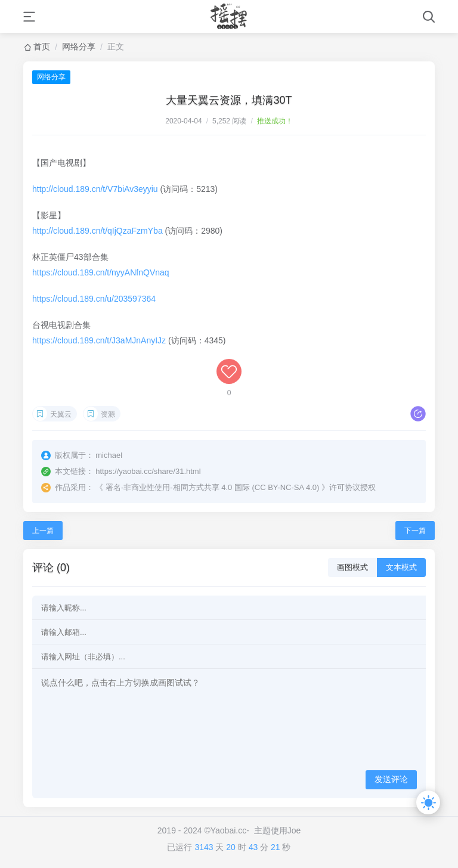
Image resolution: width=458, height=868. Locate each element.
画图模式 (352, 567)
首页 (42, 46)
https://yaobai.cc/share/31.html (148, 471)
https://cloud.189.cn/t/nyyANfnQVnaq (101, 272)
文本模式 (401, 567)
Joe (294, 830)
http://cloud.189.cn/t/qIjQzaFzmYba (98, 231)
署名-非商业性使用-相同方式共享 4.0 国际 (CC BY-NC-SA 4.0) (213, 487)
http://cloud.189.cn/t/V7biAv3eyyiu (95, 189)
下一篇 (415, 531)
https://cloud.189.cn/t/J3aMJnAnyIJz (99, 340)
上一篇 (43, 531)
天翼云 (61, 414)
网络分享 (79, 46)
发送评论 (391, 779)
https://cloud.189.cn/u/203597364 (94, 299)
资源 (108, 414)
